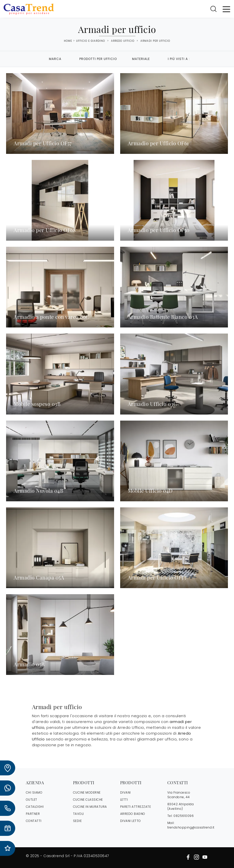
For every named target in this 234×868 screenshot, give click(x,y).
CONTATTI (34, 821)
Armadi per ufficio (155, 41)
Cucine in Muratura (90, 807)
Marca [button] (55, 59)
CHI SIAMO (34, 792)
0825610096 (184, 816)
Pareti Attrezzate (136, 807)
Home (68, 41)
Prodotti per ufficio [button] (98, 59)
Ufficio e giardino (91, 41)
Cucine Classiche (88, 800)
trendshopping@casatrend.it (191, 827)
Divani (125, 792)
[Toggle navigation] (226, 9)
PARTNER (33, 814)
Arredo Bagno (133, 814)
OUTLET (32, 800)
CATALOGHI (35, 807)
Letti (124, 800)
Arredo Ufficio (123, 41)
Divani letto (131, 821)
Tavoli (78, 814)
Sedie (77, 821)
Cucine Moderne (87, 792)
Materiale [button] (141, 59)
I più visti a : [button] (179, 59)
